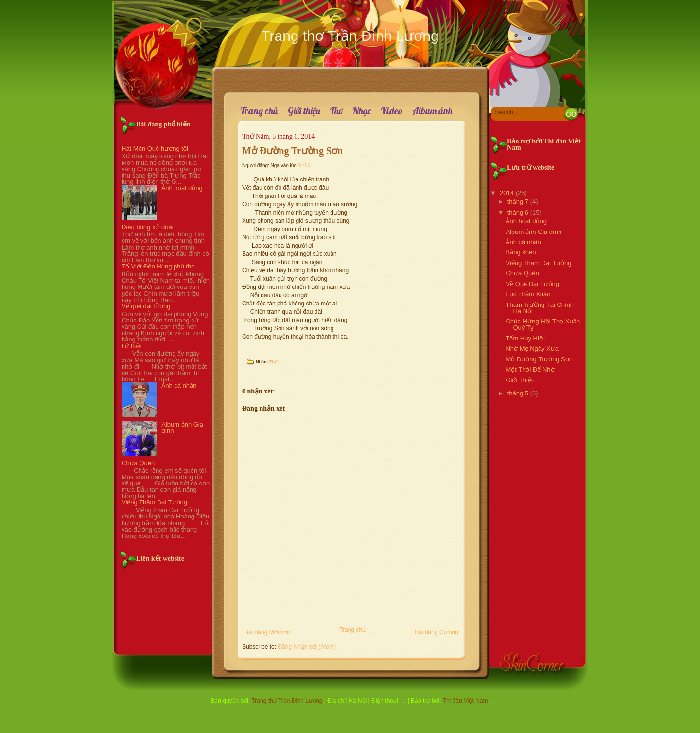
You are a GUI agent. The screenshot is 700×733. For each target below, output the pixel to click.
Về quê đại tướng (146, 306)
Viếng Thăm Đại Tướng (154, 502)
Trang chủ (259, 111)
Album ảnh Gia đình (182, 428)
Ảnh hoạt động (182, 188)
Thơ (336, 111)
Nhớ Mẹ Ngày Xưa (532, 349)
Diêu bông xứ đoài (148, 227)
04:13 (304, 166)
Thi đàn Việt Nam (465, 701)
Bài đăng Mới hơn (267, 632)
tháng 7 (518, 202)
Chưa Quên (138, 463)
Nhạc (362, 111)
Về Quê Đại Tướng (532, 284)
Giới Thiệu (520, 380)
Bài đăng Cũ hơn (437, 632)
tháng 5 (518, 393)
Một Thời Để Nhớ (530, 369)
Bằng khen (521, 252)
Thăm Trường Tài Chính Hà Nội (540, 308)
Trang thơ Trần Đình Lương (350, 36)
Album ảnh (432, 111)
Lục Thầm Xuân (528, 294)
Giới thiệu (304, 111)
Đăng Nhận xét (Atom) (307, 647)
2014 (507, 193)
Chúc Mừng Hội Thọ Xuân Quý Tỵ (543, 324)
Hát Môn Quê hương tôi (155, 149)
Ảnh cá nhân (179, 385)
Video (392, 111)
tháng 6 (518, 212)
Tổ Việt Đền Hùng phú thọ (158, 266)
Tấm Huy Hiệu (526, 338)
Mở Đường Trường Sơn (292, 151)
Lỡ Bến (132, 346)
